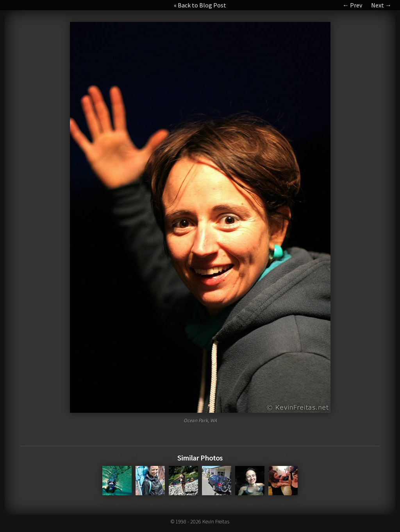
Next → (381, 5)
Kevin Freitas (216, 521)
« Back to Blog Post (200, 5)
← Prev (352, 5)
